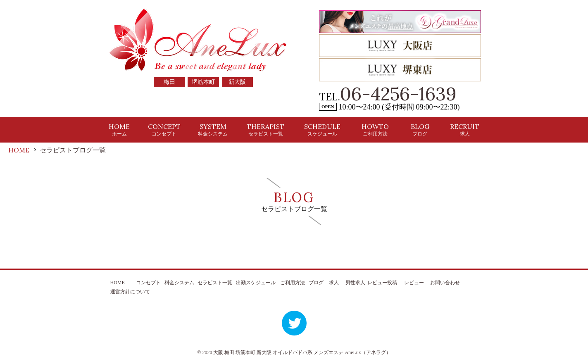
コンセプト (148, 283)
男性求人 (355, 283)
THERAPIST (265, 130)
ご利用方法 (293, 283)
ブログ (316, 283)
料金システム (179, 283)
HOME (119, 130)
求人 (334, 283)
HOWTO (375, 130)
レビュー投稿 (382, 283)
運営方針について (130, 292)
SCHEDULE (322, 130)
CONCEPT (164, 130)
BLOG (420, 130)
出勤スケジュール (256, 283)
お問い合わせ (445, 283)
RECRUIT (465, 130)
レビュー (414, 283)
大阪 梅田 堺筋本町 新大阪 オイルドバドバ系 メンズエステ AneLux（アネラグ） (302, 352)
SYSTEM (213, 130)
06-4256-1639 (398, 94)
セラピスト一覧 (215, 283)
